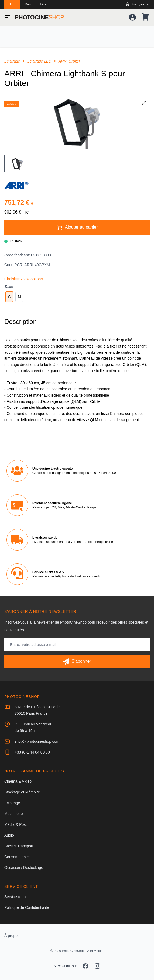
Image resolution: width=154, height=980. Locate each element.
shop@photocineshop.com (37, 741)
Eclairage (13, 61)
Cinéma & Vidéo (18, 781)
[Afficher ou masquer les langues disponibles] (138, 4)
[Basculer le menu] (8, 17)
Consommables (17, 857)
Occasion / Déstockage (24, 868)
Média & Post (16, 824)
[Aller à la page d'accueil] (40, 17)
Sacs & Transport (19, 846)
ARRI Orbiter (69, 61)
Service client (16, 897)
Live (43, 4)
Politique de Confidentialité (27, 907)
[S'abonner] (77, 661)
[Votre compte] (132, 17)
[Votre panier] (145, 17)
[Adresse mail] (77, 645)
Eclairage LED (40, 61)
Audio (9, 835)
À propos (12, 936)
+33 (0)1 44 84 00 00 (32, 752)
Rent (28, 4)
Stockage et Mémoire (22, 792)
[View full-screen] (144, 103)
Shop (12, 4)
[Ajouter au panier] (77, 227)
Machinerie (13, 814)
